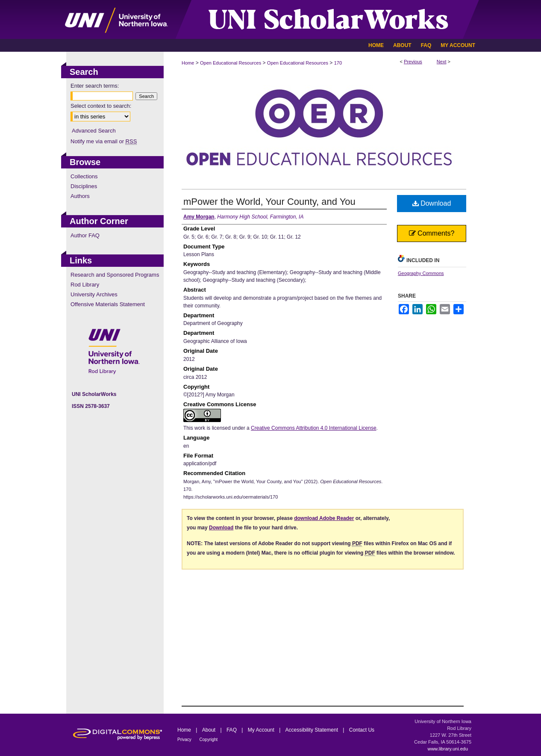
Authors (80, 196)
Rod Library (85, 285)
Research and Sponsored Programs (115, 275)
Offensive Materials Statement (108, 304)
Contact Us (362, 730)
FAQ (232, 730)
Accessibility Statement (313, 730)
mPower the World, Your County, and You (269, 202)
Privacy (185, 740)
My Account (262, 730)
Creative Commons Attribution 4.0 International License (314, 428)
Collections (84, 176)
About (210, 730)
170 (338, 63)
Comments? (432, 233)
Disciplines (84, 186)
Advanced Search (94, 131)
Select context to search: (101, 106)
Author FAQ (85, 235)
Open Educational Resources (231, 63)
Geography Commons (421, 273)
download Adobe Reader (324, 518)
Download (432, 203)
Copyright (209, 740)
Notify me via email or (104, 141)
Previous (413, 62)
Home (188, 63)
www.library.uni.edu (448, 749)
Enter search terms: (95, 86)
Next (442, 62)
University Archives (94, 294)
